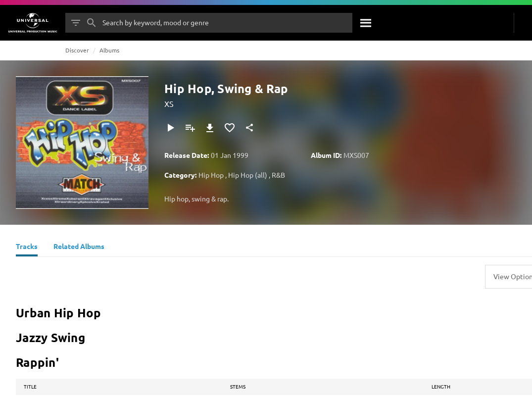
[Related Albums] (79, 248)
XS (169, 103)
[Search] (366, 23)
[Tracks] (27, 248)
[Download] (210, 128)
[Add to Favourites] (230, 128)
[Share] (249, 128)
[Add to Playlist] (190, 128)
